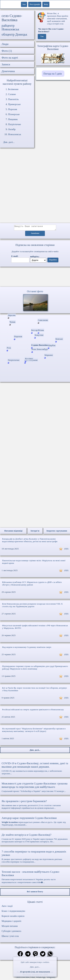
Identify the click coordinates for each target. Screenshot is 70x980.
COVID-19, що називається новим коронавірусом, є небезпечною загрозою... (35, 769)
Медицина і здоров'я (11, 922)
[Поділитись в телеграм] (28, 955)
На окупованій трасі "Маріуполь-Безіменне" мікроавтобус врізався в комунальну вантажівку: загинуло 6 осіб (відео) (34, 731)
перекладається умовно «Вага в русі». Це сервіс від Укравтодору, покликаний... (35, 822)
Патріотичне (15, 124)
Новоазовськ (15, 134)
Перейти (53, 261)
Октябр (12, 129)
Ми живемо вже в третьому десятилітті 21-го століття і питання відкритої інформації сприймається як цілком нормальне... (35, 805)
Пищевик (13, 119)
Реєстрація (35, 4)
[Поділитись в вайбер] (35, 955)
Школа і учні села (10, 937)
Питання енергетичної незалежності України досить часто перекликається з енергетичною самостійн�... (35, 878)
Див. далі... (35, 967)
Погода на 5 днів (53, 74)
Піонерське (14, 114)
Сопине (12, 94)
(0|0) (66, 550)
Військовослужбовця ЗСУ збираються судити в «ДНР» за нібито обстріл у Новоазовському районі (32, 584)
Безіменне (13, 89)
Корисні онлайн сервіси (13, 917)
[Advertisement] (35, 187)
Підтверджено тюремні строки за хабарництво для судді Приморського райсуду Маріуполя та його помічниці (35, 668)
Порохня (12, 109)
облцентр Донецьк (14, 34)
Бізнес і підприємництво (13, 912)
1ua (24, 4)
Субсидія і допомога (11, 932)
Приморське (14, 104)
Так (42, 37)
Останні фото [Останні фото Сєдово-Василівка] (35, 292)
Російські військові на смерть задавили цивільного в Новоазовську (33, 710)
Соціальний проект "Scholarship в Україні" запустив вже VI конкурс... (35, 788)
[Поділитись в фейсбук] (20, 955)
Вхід (46, 4)
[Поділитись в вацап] (50, 955)
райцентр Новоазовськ (10, 27)
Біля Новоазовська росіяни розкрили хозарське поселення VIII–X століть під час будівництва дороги (32, 606)
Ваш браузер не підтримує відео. (35, 277)
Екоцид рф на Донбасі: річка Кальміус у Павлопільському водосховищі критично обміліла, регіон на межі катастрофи (30, 541)
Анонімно (35, 234)
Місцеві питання (10, 927)
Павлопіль (13, 99)
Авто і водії (7, 907)
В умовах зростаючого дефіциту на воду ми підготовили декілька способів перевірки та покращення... (35, 857)
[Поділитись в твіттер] (43, 955)
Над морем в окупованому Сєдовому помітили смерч (27, 648)
